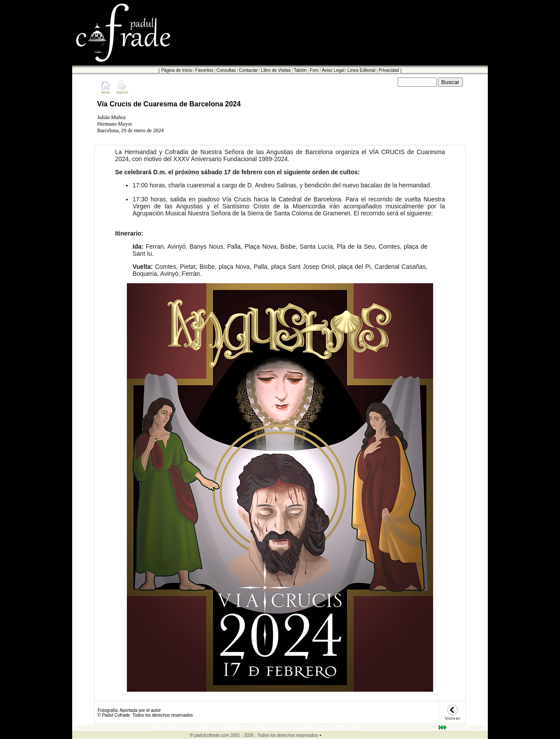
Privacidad (389, 70)
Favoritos (204, 70)
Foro (314, 70)
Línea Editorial (361, 70)
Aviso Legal (333, 70)
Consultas (226, 70)
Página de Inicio (177, 70)
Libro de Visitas (276, 70)
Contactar (248, 70)
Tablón (300, 70)
